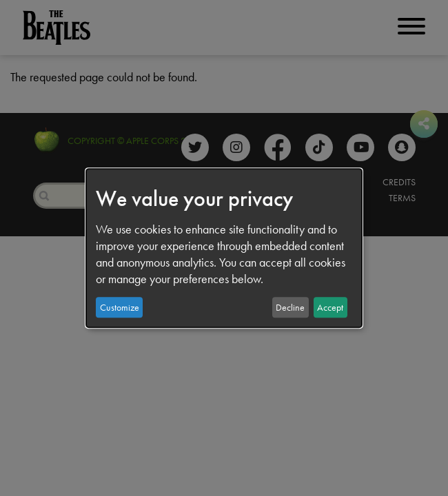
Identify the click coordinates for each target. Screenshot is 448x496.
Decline (290, 307)
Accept (330, 307)
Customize (120, 307)
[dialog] (224, 248)
